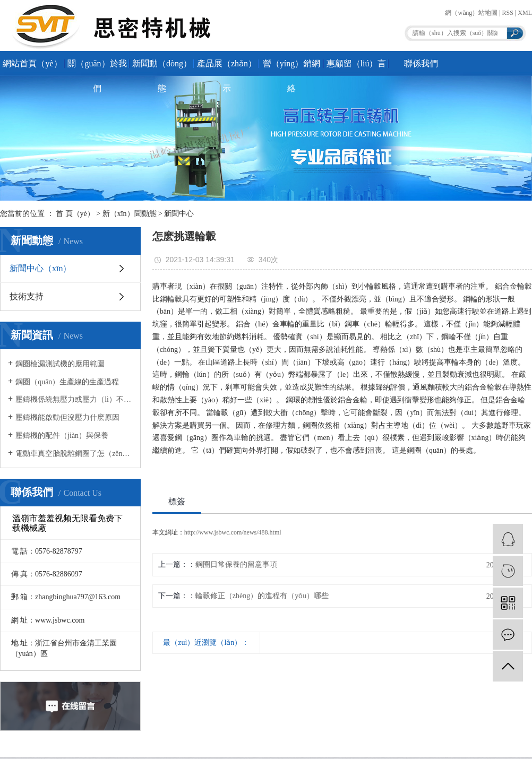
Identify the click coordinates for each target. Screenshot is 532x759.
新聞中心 (179, 214)
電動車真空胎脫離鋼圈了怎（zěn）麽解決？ (74, 454)
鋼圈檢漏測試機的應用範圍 (60, 364)
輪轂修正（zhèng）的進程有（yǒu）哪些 (262, 596)
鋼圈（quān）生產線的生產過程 (67, 382)
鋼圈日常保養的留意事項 (236, 564)
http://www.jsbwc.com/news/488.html (233, 532)
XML (525, 13)
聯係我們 (421, 63)
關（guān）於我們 (97, 67)
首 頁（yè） (75, 214)
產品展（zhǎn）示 (227, 67)
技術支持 (27, 296)
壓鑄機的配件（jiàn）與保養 (62, 435)
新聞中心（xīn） (40, 268)
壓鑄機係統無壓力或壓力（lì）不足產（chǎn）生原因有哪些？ (74, 399)
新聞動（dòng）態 (162, 67)
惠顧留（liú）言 (357, 63)
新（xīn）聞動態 (130, 214)
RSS (508, 13)
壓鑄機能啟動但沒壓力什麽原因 (67, 417)
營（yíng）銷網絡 (291, 67)
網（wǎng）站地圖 (471, 13)
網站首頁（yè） (32, 63)
